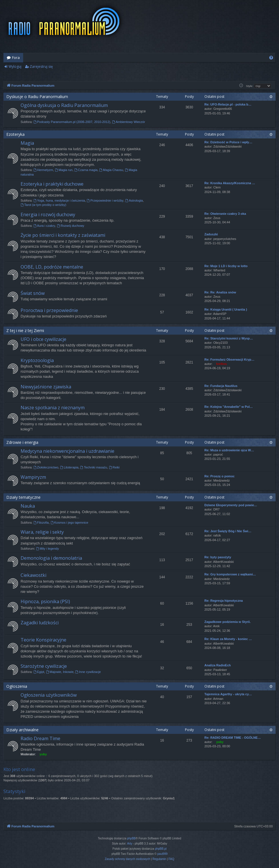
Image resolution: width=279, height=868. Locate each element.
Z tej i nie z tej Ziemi (25, 330)
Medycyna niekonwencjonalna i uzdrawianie (67, 451)
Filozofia (41, 523)
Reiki (114, 467)
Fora (16, 57)
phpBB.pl (161, 849)
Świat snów (33, 293)
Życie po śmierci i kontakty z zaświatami (63, 235)
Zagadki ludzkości (40, 623)
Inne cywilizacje (88, 672)
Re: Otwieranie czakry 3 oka (225, 214)
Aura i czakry (44, 226)
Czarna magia (86, 170)
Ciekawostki (33, 575)
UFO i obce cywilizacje (43, 339)
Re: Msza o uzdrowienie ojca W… (229, 450)
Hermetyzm (43, 170)
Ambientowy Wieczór (129, 122)
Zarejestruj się (41, 66)
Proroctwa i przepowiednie (49, 310)
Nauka (28, 506)
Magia (27, 143)
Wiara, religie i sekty (42, 532)
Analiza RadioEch (218, 665)
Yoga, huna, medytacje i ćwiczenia (59, 200)
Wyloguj (15, 66)
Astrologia (134, 200)
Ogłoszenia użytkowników (49, 695)
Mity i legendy (47, 549)
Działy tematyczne (23, 497)
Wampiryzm (33, 477)
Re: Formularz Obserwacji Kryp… (229, 359)
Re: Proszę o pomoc (220, 476)
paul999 (163, 854)
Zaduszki (211, 234)
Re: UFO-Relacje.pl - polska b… (228, 104)
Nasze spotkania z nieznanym (53, 408)
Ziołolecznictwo (46, 467)
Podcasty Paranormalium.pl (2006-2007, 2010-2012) (72, 122)
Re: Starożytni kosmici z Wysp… (229, 338)
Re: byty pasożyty (218, 557)
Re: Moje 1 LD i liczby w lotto (226, 266)
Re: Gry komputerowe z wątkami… (230, 574)
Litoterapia (69, 467)
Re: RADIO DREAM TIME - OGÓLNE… (233, 738)
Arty (130, 844)
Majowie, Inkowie (60, 672)
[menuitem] (271, 58)
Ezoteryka (15, 134)
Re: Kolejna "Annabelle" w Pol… (229, 407)
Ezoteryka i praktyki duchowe (52, 184)
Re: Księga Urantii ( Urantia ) (226, 309)
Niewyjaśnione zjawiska (46, 387)
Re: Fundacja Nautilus (221, 386)
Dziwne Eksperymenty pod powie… (231, 505)
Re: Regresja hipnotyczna (224, 601)
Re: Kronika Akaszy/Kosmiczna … (230, 183)
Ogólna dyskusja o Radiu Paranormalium (64, 105)
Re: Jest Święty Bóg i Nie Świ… (228, 531)
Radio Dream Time (40, 738)
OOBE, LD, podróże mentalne (52, 267)
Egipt (39, 672)
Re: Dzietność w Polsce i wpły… (228, 142)
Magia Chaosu (111, 170)
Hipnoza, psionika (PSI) (45, 601)
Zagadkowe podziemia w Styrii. (228, 622)
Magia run (64, 170)
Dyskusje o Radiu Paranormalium (37, 97)
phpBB (131, 838)
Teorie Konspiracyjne (43, 640)
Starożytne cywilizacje (44, 666)
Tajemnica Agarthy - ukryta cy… (228, 694)
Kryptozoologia (37, 360)
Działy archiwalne (22, 730)
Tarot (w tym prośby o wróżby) (43, 205)
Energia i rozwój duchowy (48, 214)
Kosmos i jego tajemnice (69, 523)
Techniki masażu (94, 467)
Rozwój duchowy (70, 226)
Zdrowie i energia (22, 442)
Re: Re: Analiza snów (220, 292)
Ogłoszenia (17, 686)
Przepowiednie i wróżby (105, 200)
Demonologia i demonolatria (51, 558)
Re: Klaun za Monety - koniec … (228, 639)
